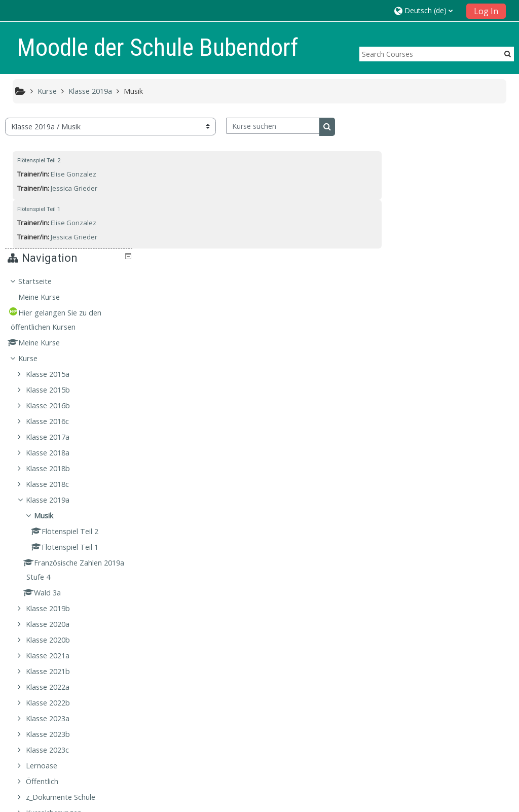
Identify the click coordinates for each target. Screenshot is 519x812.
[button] (427, 10)
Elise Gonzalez (73, 174)
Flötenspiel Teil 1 (39, 209)
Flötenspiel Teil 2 (39, 160)
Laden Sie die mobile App (394, 802)
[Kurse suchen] (273, 126)
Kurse (417, 219)
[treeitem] (452, 431)
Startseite (424, 142)
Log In (486, 11)
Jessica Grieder (74, 188)
